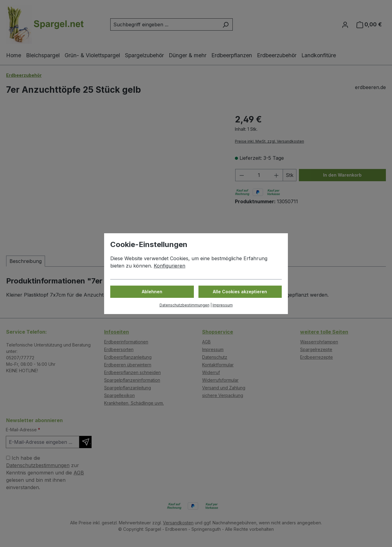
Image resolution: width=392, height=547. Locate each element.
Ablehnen (152, 292)
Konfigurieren (170, 266)
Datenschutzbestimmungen (185, 305)
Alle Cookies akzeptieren (240, 292)
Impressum (223, 305)
